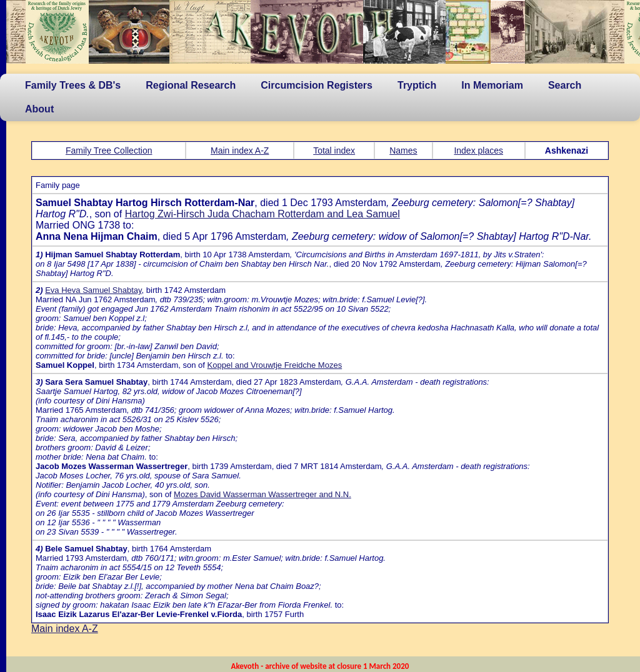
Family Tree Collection (109, 151)
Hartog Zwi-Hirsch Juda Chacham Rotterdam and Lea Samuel (262, 214)
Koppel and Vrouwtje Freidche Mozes (275, 365)
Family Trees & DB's (73, 85)
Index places (478, 151)
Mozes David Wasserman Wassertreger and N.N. (262, 494)
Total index (334, 151)
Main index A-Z (240, 151)
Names (403, 151)
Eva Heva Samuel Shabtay (93, 290)
